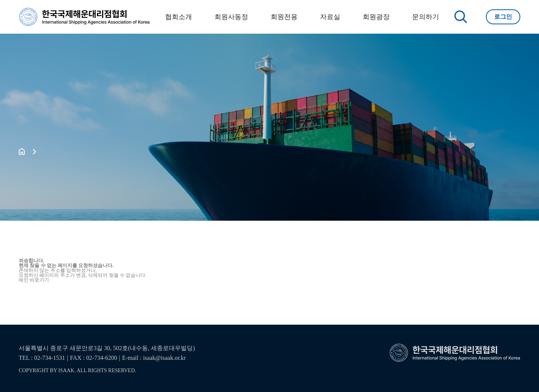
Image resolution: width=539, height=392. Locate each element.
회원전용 (284, 17)
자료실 (330, 17)
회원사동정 (231, 17)
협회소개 (179, 17)
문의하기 (426, 17)
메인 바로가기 (34, 280)
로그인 (503, 17)
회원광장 (376, 17)
